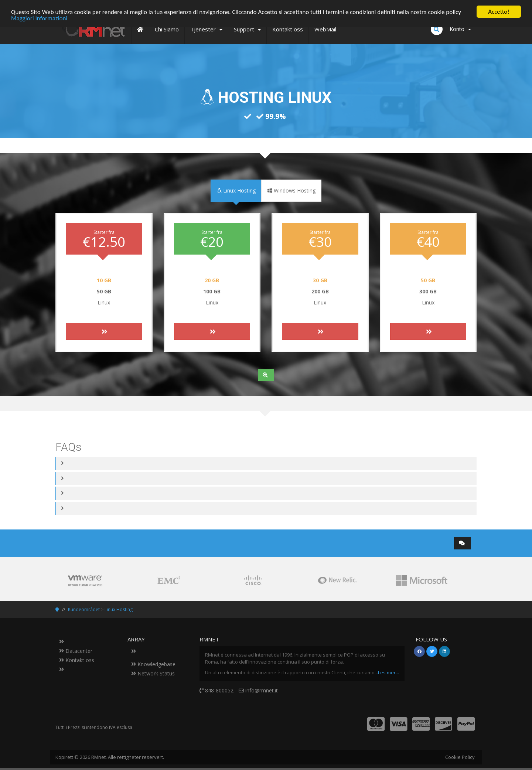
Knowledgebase (153, 664)
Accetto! (499, 12)
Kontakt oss (77, 660)
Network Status (153, 673)
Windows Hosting (291, 190)
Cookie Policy (460, 757)
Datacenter (76, 651)
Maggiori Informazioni (39, 18)
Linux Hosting (236, 190)
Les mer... (388, 672)
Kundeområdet (84, 609)
